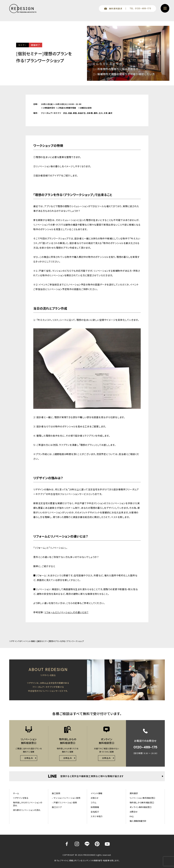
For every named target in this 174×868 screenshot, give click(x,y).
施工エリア (57, 807)
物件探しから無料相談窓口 (142, 803)
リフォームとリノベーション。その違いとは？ (66, 612)
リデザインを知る (21, 798)
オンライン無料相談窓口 (141, 807)
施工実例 (56, 793)
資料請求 (134, 793)
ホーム (16, 793)
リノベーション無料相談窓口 (142, 798)
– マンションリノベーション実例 (66, 798)
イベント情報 (29, 641)
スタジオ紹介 (97, 816)
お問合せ (134, 812)
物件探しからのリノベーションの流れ (28, 804)
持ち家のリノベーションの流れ (27, 810)
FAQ (132, 816)
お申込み (29, 758)
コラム (94, 803)
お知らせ (95, 798)
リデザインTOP (16, 641)
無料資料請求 (116, 9)
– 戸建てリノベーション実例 (64, 803)
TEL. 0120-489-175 (140, 9)
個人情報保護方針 (138, 821)
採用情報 (95, 807)
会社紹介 (95, 812)
